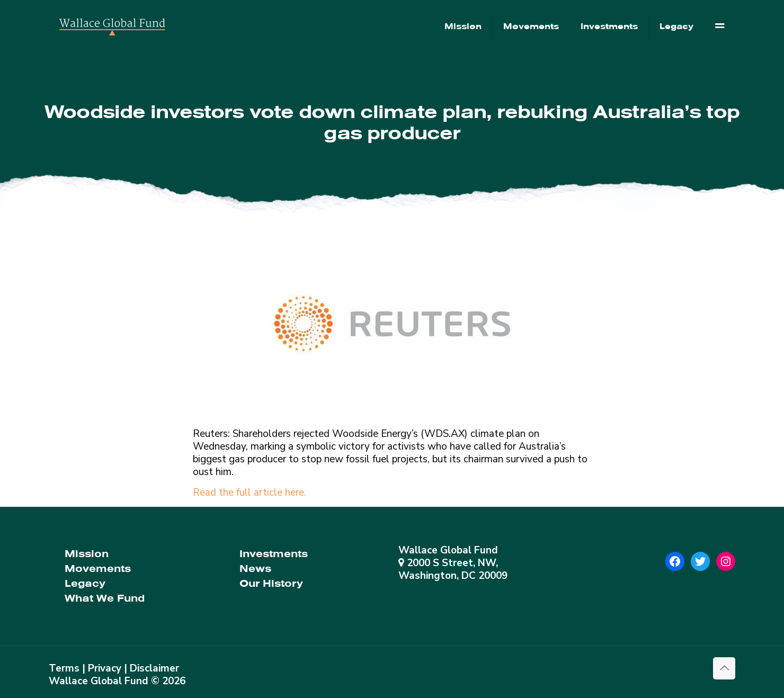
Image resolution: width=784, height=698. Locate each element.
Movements (98, 569)
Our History (271, 583)
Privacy (105, 668)
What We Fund (105, 598)
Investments (274, 554)
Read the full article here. (250, 493)
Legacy (85, 583)
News (255, 569)
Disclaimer (154, 668)
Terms (64, 668)
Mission (87, 554)
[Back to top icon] (724, 668)
